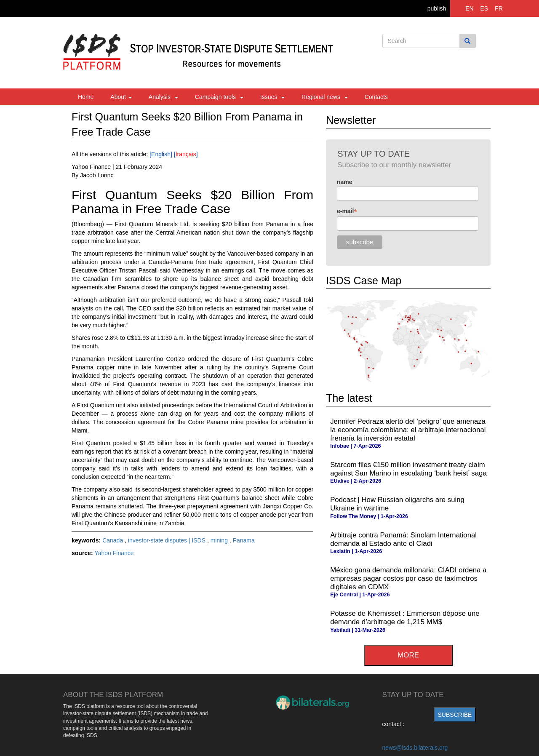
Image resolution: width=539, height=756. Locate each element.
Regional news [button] (325, 97)
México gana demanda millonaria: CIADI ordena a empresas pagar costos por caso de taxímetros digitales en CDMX (408, 578)
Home (86, 97)
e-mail (347, 211)
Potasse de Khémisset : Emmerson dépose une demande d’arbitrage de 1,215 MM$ (405, 618)
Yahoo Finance (114, 553)
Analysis (163, 97)
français (186, 154)
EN (469, 8)
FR (499, 8)
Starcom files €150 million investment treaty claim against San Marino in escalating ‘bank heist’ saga (408, 469)
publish (437, 8)
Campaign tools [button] (219, 97)
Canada (113, 540)
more (408, 655)
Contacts (376, 97)
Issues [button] (272, 97)
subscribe (455, 715)
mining (220, 540)
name (345, 182)
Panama (244, 540)
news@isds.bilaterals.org (415, 748)
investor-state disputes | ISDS (168, 540)
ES (484, 8)
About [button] (121, 97)
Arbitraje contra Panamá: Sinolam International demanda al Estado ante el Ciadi (403, 539)
